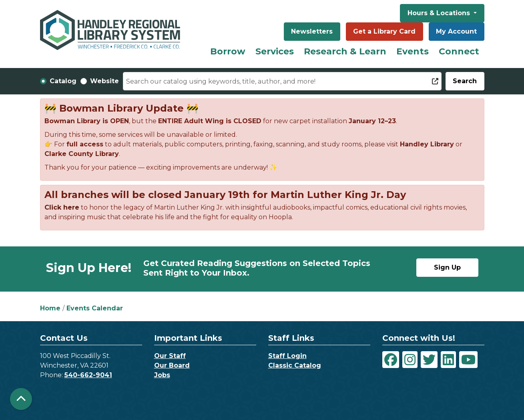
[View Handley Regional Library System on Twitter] (429, 360)
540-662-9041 (88, 375)
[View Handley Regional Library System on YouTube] (468, 360)
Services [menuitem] (275, 51)
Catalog (63, 81)
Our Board (172, 365)
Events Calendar (95, 308)
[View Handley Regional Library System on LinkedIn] (448, 360)
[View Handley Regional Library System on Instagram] (410, 360)
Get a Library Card (384, 31)
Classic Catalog (295, 365)
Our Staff (170, 356)
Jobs (162, 375)
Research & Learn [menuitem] (345, 51)
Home (50, 308)
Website (104, 81)
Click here (62, 207)
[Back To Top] (21, 399)
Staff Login (287, 356)
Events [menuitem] (413, 51)
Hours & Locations (440, 13)
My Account (456, 31)
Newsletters (312, 31)
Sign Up (447, 267)
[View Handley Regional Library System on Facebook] (391, 360)
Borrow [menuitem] (228, 51)
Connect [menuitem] (459, 51)
